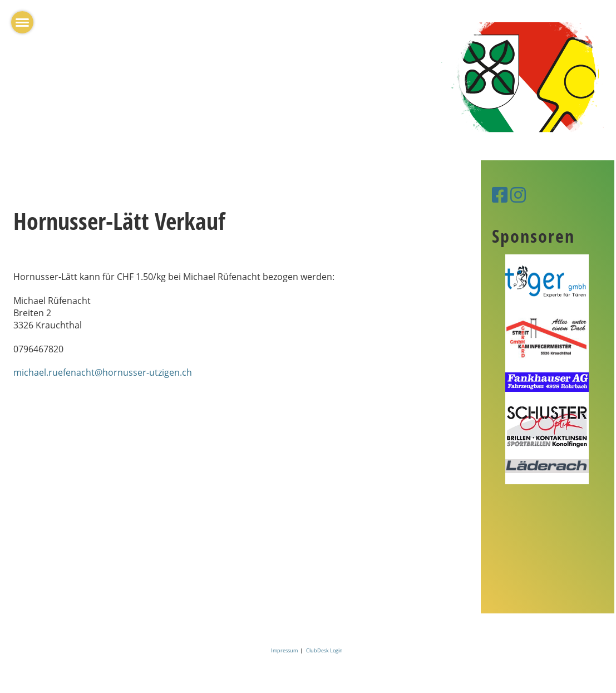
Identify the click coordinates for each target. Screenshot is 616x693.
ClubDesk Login (324, 650)
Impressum (285, 650)
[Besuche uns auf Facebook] (500, 195)
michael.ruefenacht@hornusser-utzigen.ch (103, 372)
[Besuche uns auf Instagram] (518, 195)
